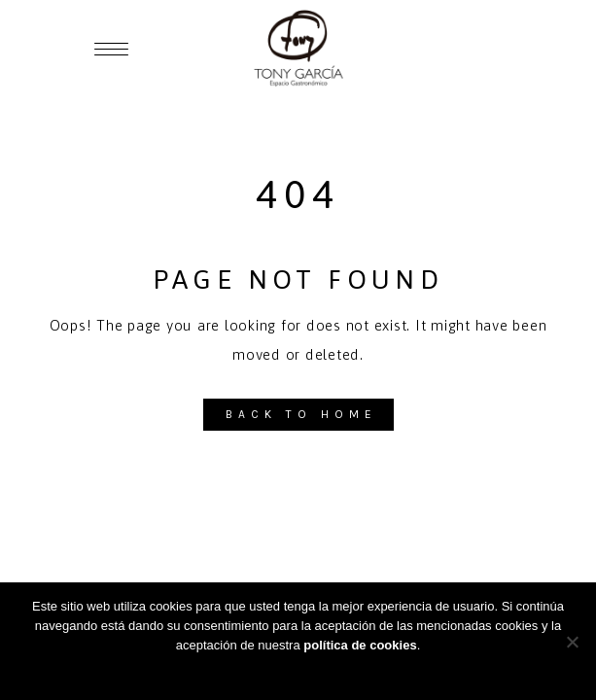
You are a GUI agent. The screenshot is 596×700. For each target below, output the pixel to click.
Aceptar (298, 670)
